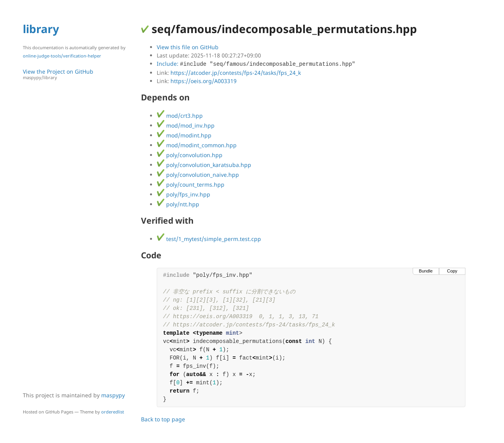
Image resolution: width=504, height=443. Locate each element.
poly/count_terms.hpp (191, 184)
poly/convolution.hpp (190, 155)
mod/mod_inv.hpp (186, 125)
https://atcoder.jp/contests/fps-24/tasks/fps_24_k (236, 73)
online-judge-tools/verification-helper (62, 56)
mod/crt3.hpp (180, 116)
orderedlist (113, 412)
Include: (256, 64)
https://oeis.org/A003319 (204, 81)
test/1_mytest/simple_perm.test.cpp (209, 239)
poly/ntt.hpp (178, 204)
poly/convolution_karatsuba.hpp (204, 165)
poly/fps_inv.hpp (183, 194)
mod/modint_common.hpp (197, 145)
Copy (452, 271)
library (41, 29)
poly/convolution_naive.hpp (198, 175)
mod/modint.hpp (184, 135)
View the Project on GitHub (78, 74)
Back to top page (163, 419)
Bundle (426, 271)
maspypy (113, 395)
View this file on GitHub (188, 47)
